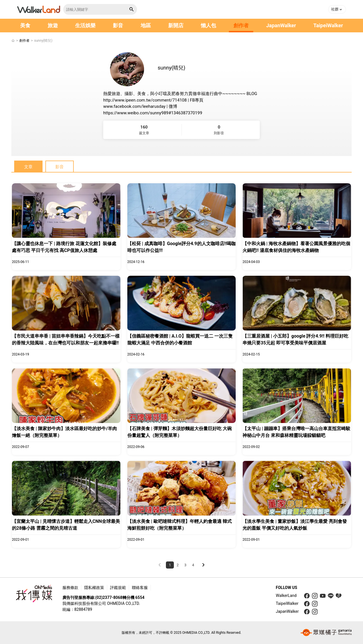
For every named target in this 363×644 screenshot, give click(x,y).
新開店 (176, 25)
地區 (146, 25)
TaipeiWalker (328, 25)
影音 (118, 25)
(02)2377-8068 (109, 597)
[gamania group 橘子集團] (326, 633)
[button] (337, 9)
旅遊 (53, 25)
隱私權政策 (94, 588)
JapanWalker (281, 25)
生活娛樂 (85, 25)
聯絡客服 (140, 588)
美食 (25, 25)
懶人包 (208, 25)
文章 (28, 167)
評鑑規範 (118, 588)
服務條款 (70, 588)
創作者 (241, 25)
